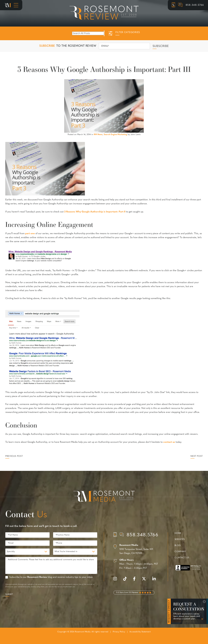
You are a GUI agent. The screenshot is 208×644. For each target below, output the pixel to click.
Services (180, 539)
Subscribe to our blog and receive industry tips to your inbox (51, 577)
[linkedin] (155, 580)
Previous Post (14, 456)
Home (178, 533)
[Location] (136, 549)
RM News (98, 135)
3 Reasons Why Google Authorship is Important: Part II (95, 212)
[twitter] (145, 580)
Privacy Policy (119, 632)
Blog (178, 546)
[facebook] (136, 580)
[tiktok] (126, 580)
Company (180, 552)
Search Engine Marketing (115, 135)
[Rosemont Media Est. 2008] (104, 497)
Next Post (197, 456)
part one (30, 234)
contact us (169, 442)
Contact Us (182, 558)
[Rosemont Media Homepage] (7, 5)
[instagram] (116, 580)
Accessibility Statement (140, 632)
